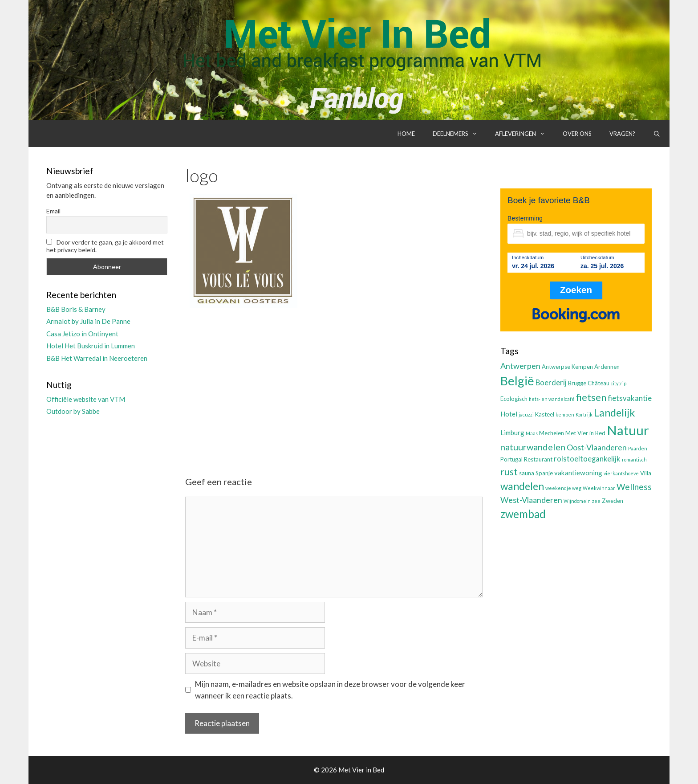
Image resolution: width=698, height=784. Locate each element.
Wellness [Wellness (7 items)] (634, 487)
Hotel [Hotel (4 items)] (509, 414)
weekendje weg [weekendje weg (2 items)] (563, 488)
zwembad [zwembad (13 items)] (523, 514)
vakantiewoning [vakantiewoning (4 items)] (578, 473)
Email (53, 211)
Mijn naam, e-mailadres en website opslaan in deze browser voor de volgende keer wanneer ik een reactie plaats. (330, 690)
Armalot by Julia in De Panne (88, 321)
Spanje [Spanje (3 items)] (544, 473)
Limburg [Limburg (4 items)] (512, 433)
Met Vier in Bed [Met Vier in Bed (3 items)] (585, 433)
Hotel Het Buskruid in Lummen (91, 346)
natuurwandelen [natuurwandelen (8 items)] (533, 447)
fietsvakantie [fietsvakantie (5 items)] (630, 398)
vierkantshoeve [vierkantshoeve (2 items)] (621, 473)
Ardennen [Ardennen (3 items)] (607, 367)
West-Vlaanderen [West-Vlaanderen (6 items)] (531, 500)
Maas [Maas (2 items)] (532, 433)
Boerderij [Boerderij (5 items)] (551, 383)
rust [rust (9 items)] (509, 472)
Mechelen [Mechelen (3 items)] (552, 433)
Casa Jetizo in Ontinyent (82, 334)
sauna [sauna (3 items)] (527, 473)
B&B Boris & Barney (76, 309)
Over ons (577, 134)
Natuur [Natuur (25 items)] (628, 430)
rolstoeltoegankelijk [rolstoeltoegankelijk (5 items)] (587, 459)
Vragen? (622, 134)
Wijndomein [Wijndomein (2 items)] (577, 501)
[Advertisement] (334, 384)
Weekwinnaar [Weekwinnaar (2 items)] (599, 488)
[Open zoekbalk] (657, 134)
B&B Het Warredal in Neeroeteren (97, 358)
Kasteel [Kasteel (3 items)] (545, 414)
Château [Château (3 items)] (599, 383)
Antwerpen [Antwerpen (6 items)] (520, 366)
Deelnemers (459, 134)
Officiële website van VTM (86, 399)
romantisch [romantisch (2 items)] (634, 459)
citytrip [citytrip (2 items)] (619, 383)
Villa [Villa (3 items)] (646, 473)
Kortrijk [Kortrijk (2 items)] (584, 414)
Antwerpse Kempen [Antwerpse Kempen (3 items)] (567, 367)
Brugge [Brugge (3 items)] (577, 383)
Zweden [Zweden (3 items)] (613, 501)
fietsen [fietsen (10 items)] (591, 397)
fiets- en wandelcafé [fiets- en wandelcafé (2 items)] (552, 399)
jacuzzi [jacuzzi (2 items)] (526, 414)
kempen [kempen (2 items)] (565, 414)
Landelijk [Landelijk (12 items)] (614, 412)
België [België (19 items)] (517, 381)
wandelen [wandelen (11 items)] (522, 486)
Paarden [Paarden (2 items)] (638, 448)
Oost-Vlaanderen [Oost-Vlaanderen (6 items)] (597, 447)
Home (406, 134)
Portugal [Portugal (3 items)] (511, 459)
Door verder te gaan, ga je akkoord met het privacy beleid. (105, 246)
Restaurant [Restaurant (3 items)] (538, 459)
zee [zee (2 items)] (596, 501)
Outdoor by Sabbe (73, 411)
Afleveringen (524, 134)
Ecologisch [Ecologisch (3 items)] (514, 399)
